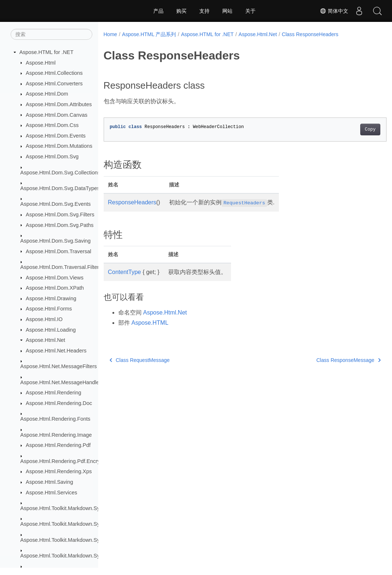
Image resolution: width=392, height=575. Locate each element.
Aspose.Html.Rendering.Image (56, 435)
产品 (158, 11)
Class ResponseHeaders (310, 34)
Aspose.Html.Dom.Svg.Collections (60, 173)
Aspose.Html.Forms (49, 309)
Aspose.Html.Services (52, 493)
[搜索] (51, 34)
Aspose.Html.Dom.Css (52, 125)
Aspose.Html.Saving (50, 482)
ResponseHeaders (132, 202)
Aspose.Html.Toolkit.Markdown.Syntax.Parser (74, 540)
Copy (350, 130)
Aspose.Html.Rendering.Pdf (58, 445)
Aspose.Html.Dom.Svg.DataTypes (60, 188)
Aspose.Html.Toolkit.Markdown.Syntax (65, 508)
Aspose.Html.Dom (47, 94)
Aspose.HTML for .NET (46, 52)
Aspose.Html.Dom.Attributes (59, 104)
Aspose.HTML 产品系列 (149, 34)
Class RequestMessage (140, 360)
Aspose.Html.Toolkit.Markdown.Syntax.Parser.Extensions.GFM (94, 556)
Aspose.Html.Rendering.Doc (59, 403)
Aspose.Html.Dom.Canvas (57, 115)
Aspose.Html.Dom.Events (56, 136)
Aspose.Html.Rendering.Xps (59, 471)
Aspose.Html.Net (46, 340)
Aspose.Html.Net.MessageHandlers (62, 382)
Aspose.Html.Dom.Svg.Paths (60, 225)
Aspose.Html (41, 63)
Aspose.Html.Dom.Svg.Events (56, 204)
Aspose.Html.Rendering (54, 393)
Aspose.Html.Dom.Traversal (59, 251)
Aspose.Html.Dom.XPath (55, 288)
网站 (227, 11)
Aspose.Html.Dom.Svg (52, 157)
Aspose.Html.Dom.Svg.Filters (60, 215)
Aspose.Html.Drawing (51, 298)
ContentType (125, 272)
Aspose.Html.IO (44, 319)
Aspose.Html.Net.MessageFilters (59, 366)
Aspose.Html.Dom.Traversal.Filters (61, 267)
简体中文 (334, 11)
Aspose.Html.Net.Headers (56, 351)
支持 (204, 11)
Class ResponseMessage (329, 360)
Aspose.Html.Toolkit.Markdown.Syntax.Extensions (79, 524)
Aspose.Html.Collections (54, 73)
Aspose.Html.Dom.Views (55, 278)
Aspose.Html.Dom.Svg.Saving (56, 241)
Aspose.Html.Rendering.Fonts (55, 419)
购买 (181, 11)
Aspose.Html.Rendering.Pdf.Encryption (66, 461)
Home (110, 34)
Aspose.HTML (150, 323)
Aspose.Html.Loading (51, 330)
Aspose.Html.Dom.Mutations (59, 146)
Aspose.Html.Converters (54, 84)
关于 (250, 11)
